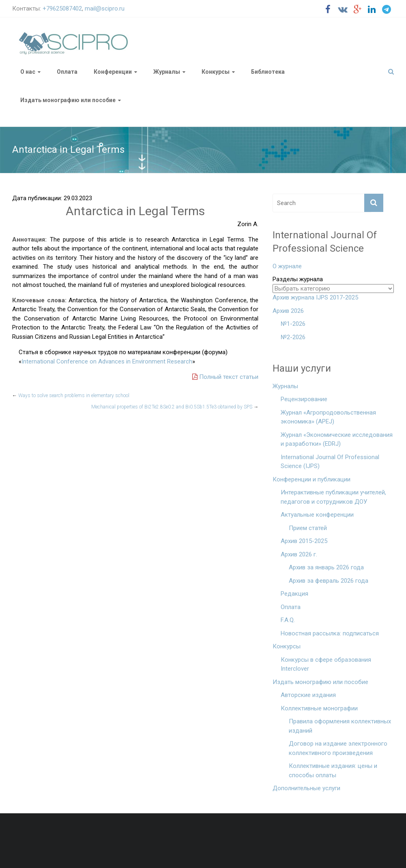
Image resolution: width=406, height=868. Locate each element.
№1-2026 (293, 324)
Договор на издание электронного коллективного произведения (338, 748)
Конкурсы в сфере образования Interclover (326, 664)
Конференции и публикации (311, 479)
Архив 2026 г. (299, 554)
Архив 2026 (288, 311)
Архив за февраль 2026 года (329, 581)
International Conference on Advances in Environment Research (107, 361)
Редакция (294, 594)
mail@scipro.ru (105, 9)
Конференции (113, 72)
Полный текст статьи (225, 377)
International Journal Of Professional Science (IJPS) (330, 462)
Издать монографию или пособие (68, 100)
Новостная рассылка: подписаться (330, 633)
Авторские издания (308, 695)
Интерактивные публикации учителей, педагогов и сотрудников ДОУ (333, 497)
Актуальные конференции (317, 515)
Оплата (67, 72)
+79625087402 (62, 9)
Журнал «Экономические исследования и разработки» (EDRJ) (337, 439)
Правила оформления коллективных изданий (340, 726)
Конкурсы (216, 72)
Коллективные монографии (319, 708)
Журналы (167, 72)
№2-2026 (293, 337)
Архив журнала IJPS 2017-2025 (315, 297)
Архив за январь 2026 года (326, 567)
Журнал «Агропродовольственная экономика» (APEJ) (328, 417)
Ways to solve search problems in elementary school (71, 396)
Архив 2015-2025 (304, 541)
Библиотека (268, 72)
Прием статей (308, 528)
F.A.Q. (288, 620)
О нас (28, 72)
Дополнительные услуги (306, 788)
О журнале (287, 266)
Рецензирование (304, 399)
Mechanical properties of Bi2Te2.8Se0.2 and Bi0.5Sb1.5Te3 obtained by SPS (175, 407)
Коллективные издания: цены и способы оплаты (333, 771)
